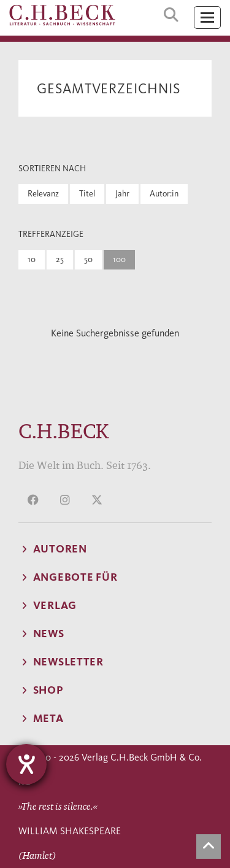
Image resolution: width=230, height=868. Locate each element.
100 (119, 259)
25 (60, 259)
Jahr (122, 194)
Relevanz (43, 194)
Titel (87, 194)
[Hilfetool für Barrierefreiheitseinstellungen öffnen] (26, 764)
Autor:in (164, 194)
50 (88, 259)
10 (32, 259)
